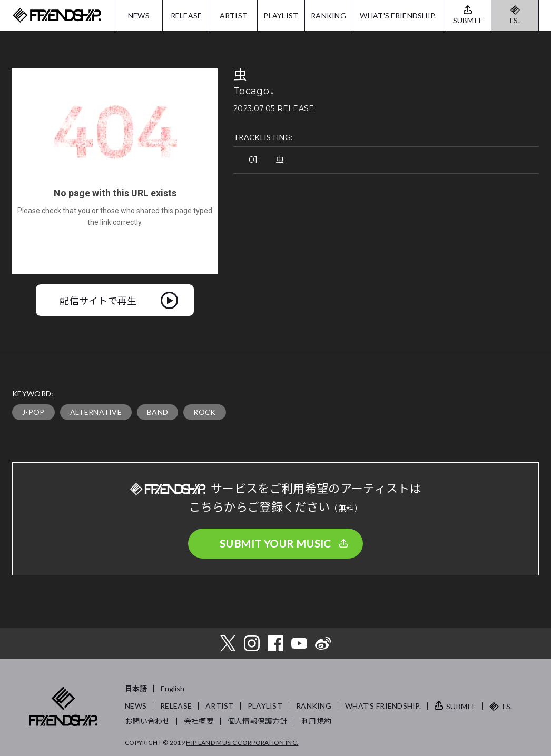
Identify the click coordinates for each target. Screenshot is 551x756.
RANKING (328, 16)
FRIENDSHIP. (57, 16)
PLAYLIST (281, 16)
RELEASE (186, 16)
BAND (158, 412)
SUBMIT (461, 706)
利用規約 (316, 721)
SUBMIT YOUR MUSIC (275, 543)
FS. (515, 20)
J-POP (33, 412)
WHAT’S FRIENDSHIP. (383, 706)
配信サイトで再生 (98, 300)
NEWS (139, 16)
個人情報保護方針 (258, 721)
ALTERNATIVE (96, 412)
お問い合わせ (147, 721)
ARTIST (234, 16)
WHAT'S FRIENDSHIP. (398, 16)
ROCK (204, 412)
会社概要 (199, 721)
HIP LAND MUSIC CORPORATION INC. (242, 743)
